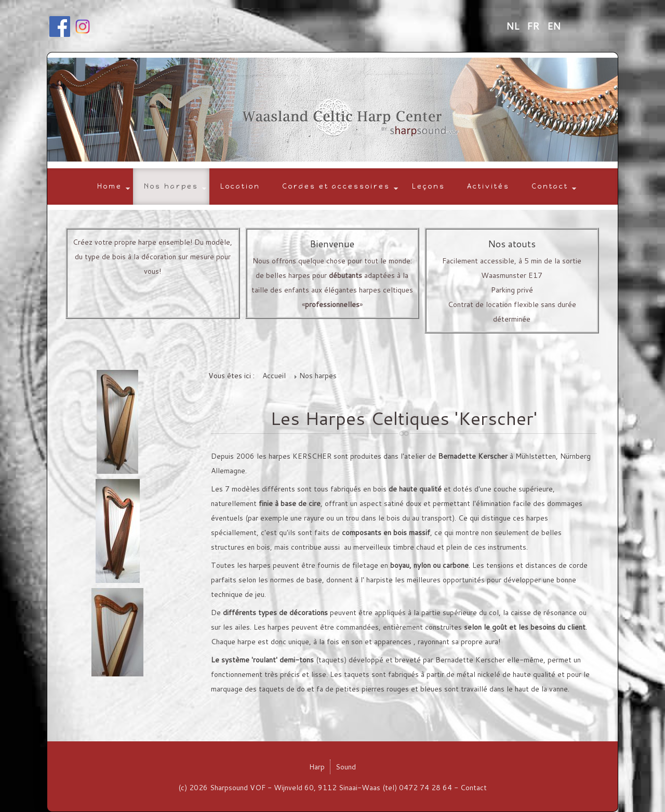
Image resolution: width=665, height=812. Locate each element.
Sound (346, 767)
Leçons (429, 186)
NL (514, 26)
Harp (317, 767)
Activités (488, 186)
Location (240, 186)
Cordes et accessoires (336, 186)
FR (534, 26)
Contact (550, 186)
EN (554, 26)
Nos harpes (171, 186)
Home (110, 186)
